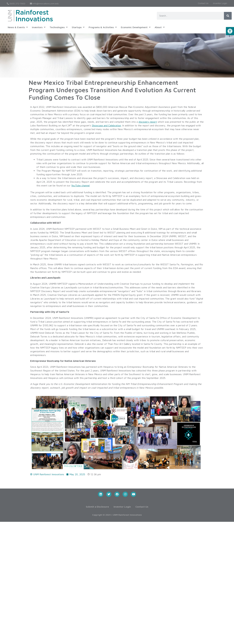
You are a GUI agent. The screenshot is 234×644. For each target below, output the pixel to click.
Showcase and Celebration (106, 125)
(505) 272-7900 (16, 4)
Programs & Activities (103, 27)
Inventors (39, 27)
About (160, 27)
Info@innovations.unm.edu (44, 4)
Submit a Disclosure (97, 507)
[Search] (228, 16)
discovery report (148, 122)
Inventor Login (220, 3)
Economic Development (136, 27)
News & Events (18, 27)
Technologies (59, 27)
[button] (230, 31)
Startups (78, 27)
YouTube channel (80, 185)
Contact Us (203, 3)
